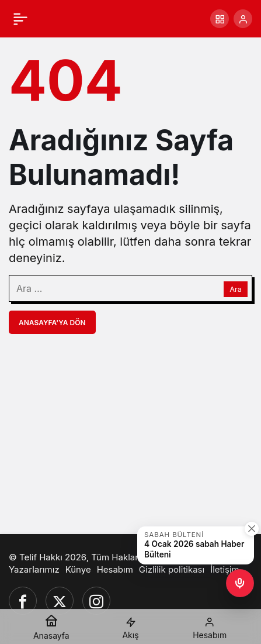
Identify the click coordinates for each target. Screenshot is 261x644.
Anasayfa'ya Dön (52, 323)
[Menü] (20, 19)
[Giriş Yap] (243, 19)
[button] (220, 19)
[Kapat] (252, 529)
